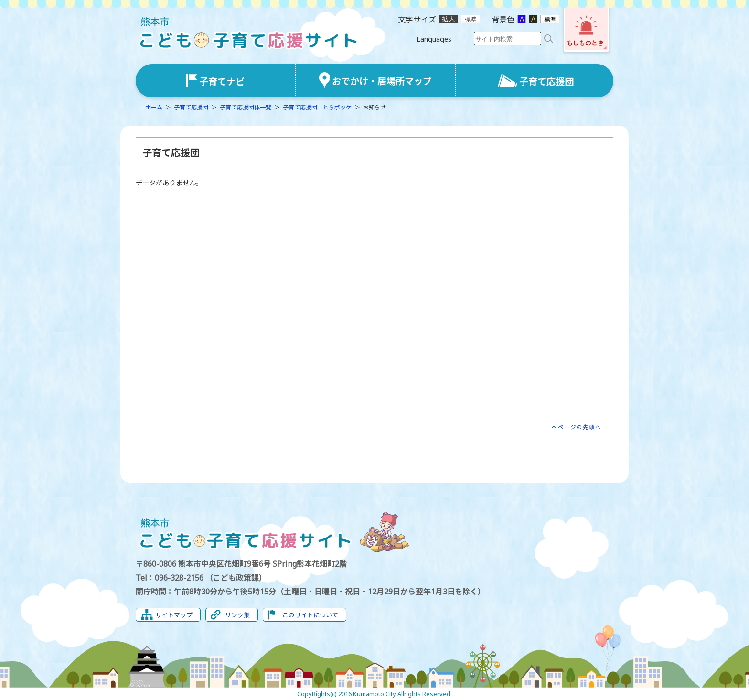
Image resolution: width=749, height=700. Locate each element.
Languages (434, 39)
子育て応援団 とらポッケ (317, 107)
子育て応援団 (191, 107)
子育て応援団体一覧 (246, 107)
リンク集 (237, 615)
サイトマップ (174, 615)
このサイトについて (310, 615)
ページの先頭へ (580, 427)
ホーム (154, 107)
